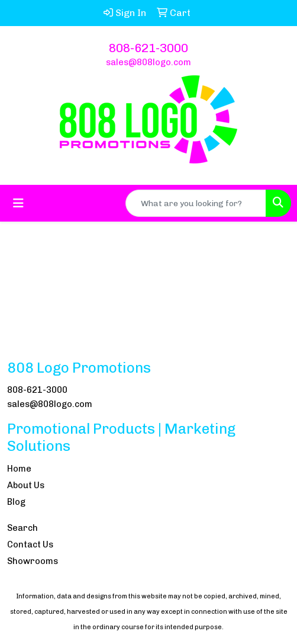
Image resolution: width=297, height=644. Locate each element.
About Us (26, 485)
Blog (16, 502)
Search (22, 528)
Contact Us (30, 544)
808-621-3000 (148, 48)
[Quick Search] (196, 203)
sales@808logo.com (148, 62)
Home (19, 469)
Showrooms (33, 561)
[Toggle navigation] (18, 203)
